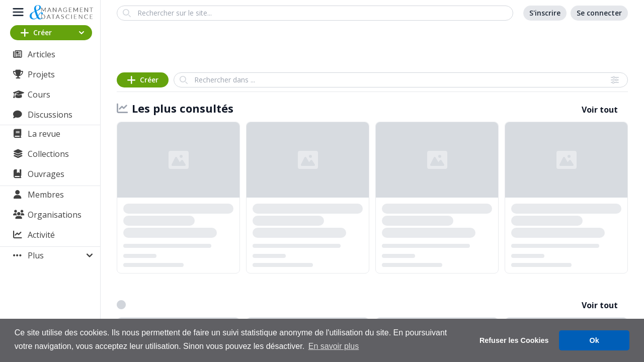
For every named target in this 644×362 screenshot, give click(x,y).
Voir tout (600, 110)
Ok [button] (594, 340)
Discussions (50, 115)
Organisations (55, 215)
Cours (39, 95)
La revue (44, 134)
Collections (48, 154)
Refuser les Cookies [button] (514, 340)
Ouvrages (46, 174)
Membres (46, 195)
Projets (41, 74)
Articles (42, 54)
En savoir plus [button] (334, 346)
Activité (41, 235)
